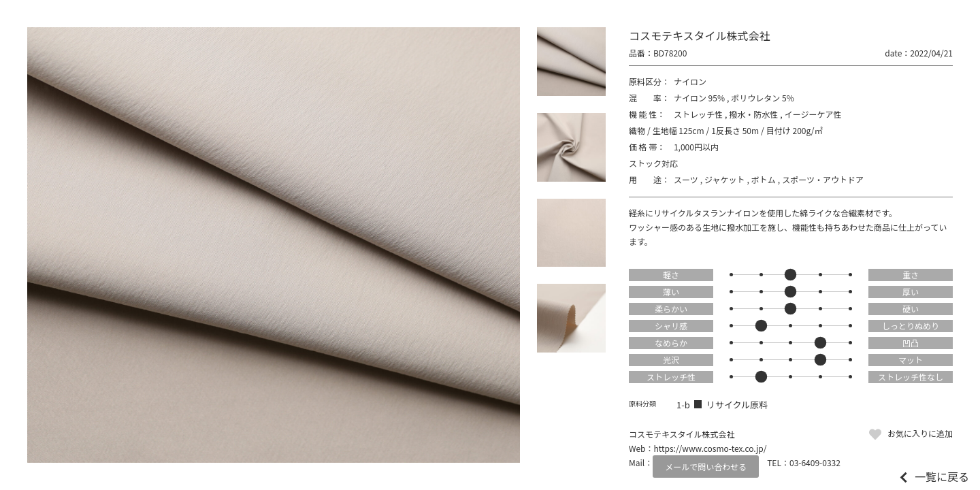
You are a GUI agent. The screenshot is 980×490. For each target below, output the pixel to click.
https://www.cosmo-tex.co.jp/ (710, 448)
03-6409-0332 (815, 462)
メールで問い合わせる (706, 467)
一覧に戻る (942, 476)
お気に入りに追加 (920, 433)
